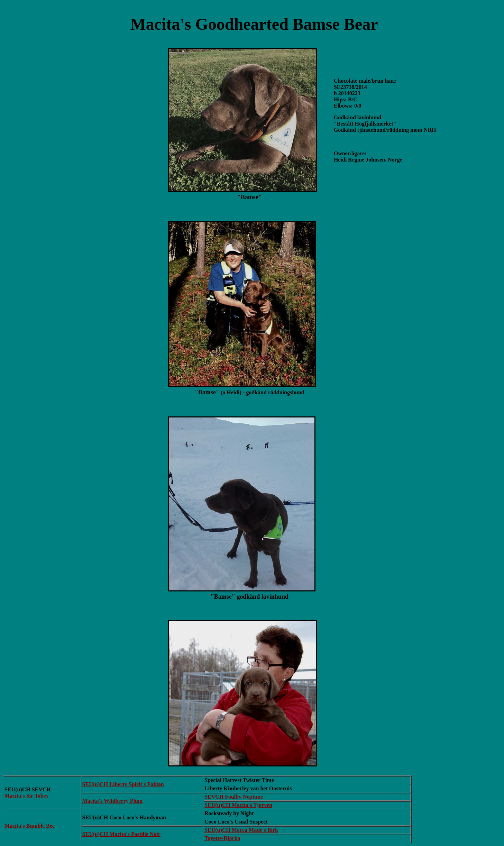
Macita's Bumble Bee (30, 826)
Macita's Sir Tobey (27, 796)
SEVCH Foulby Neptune (234, 797)
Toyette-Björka (222, 838)
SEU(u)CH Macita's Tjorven (238, 805)
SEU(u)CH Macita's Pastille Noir (121, 834)
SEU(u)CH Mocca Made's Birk (241, 830)
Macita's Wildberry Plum (113, 801)
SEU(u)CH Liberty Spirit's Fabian (123, 784)
